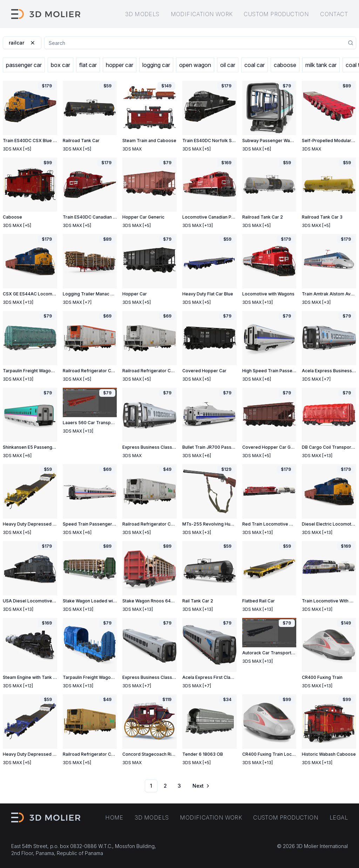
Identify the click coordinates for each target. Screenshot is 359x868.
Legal (339, 817)
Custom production (276, 14)
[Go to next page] (201, 786)
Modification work (202, 14)
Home (114, 817)
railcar (22, 43)
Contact (334, 14)
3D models (142, 14)
